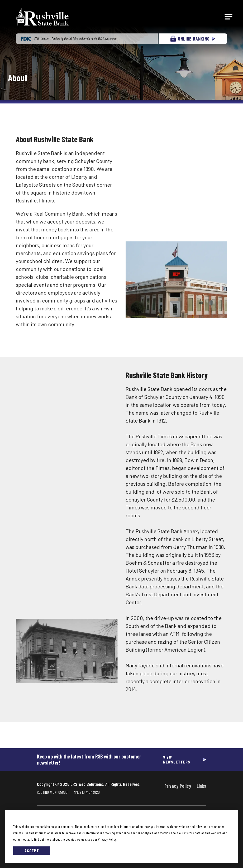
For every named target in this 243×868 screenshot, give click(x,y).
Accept (32, 850)
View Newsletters (177, 760)
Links (201, 786)
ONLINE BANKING (193, 39)
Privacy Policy (178, 786)
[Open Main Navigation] (228, 17)
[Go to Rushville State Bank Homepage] (42, 17)
